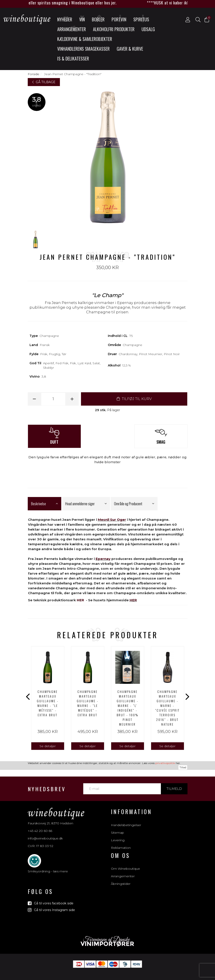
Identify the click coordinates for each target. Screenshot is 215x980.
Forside (34, 74)
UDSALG (148, 29)
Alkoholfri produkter (114, 29)
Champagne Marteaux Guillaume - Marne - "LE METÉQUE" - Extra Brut (88, 703)
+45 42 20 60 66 (40, 822)
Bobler (98, 19)
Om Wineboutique (125, 860)
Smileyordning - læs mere (48, 863)
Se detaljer (48, 746)
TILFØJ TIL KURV (134, 399)
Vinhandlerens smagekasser (83, 49)
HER (80, 600)
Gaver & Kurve (130, 49)
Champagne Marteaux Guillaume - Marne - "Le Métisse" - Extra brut (48, 703)
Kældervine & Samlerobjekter (85, 39)
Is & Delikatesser (73, 58)
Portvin (119, 19)
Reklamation (121, 839)
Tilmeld (174, 780)
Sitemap (117, 824)
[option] (48, 698)
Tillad (183, 977)
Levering (118, 831)
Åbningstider (121, 875)
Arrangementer (72, 28)
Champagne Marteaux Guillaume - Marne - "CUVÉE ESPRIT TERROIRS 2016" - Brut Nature (167, 708)
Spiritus (141, 19)
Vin (83, 19)
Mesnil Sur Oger (112, 520)
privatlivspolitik (165, 973)
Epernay (103, 559)
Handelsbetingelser (126, 816)
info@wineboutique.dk (45, 830)
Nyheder (65, 19)
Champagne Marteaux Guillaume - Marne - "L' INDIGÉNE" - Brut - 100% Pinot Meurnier (128, 708)
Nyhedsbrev (47, 780)
